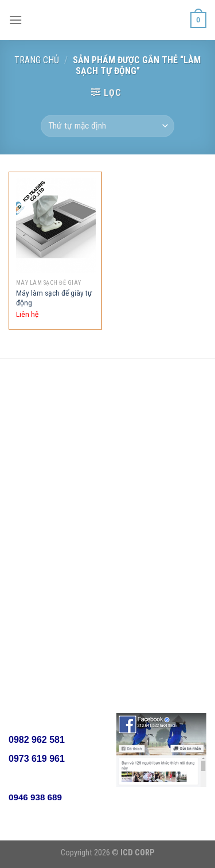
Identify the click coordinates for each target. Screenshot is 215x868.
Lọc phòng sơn (151, 451)
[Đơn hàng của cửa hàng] (107, 126)
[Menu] (15, 20)
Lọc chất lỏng (150, 518)
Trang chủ (37, 60)
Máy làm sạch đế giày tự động (54, 298)
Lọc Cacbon (146, 473)
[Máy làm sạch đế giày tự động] (56, 226)
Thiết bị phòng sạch (161, 495)
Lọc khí (138, 429)
